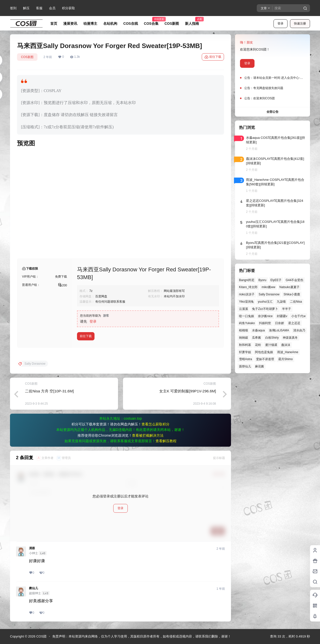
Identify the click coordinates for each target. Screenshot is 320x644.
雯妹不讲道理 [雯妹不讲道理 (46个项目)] (265, 359)
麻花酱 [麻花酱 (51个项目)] (259, 366)
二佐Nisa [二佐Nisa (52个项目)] (296, 302)
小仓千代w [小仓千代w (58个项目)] (298, 316)
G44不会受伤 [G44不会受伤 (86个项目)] (295, 280)
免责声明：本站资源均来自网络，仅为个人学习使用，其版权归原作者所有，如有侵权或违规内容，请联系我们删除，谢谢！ (142, 636)
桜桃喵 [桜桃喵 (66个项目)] (243, 330)
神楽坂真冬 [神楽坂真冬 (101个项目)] (290, 338)
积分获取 (68, 8)
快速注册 (300, 24)
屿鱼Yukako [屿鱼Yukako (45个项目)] (247, 323)
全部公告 (272, 112)
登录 (280, 24)
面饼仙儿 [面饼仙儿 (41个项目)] (245, 366)
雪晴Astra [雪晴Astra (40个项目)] (245, 359)
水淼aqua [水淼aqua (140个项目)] (258, 330)
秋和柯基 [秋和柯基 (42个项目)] (245, 345)
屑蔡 (32, 548)
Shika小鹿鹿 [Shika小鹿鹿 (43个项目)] (292, 294)
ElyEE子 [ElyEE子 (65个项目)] (276, 280)
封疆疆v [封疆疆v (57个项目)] (282, 316)
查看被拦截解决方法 (148, 435)
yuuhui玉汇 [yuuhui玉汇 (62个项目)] (265, 302)
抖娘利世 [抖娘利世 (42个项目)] (265, 323)
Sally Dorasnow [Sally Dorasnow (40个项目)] (269, 294)
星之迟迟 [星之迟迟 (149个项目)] (294, 323)
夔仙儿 (33, 588)
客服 (39, 8)
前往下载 (213, 57)
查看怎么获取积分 (155, 424)
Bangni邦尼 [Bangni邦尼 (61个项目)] (247, 280)
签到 (13, 8)
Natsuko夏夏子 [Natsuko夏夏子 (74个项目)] (289, 287)
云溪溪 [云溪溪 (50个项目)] (243, 309)
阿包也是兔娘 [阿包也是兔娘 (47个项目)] (264, 352)
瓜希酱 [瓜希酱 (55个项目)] (256, 338)
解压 (26, 8)
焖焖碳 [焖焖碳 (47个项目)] (243, 338)
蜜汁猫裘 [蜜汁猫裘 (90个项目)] (271, 345)
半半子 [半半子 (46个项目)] (286, 309)
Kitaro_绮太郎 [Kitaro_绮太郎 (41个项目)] (248, 287)
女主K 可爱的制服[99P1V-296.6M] (188, 391)
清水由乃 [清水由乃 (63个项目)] (299, 330)
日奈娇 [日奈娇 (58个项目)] (279, 323)
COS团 (41, 636)
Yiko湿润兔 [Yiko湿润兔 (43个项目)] (246, 302)
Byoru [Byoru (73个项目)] (262, 280)
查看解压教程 (166, 441)
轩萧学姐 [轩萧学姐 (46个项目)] (245, 352)
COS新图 (27, 57)
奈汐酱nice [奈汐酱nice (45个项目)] (265, 316)
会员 (52, 8)
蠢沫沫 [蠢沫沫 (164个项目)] (286, 345)
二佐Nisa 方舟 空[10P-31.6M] (49, 391)
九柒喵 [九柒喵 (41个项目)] (281, 302)
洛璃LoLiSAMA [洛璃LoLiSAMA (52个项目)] (279, 330)
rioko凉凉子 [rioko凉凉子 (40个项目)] (247, 294)
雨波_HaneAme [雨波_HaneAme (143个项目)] (288, 352)
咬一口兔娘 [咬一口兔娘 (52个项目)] (246, 316)
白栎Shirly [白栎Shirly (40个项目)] (272, 338)
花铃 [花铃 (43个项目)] (258, 345)
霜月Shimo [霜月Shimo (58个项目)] (285, 359)
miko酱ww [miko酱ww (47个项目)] (268, 287)
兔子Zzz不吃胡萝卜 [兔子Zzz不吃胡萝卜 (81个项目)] (265, 309)
